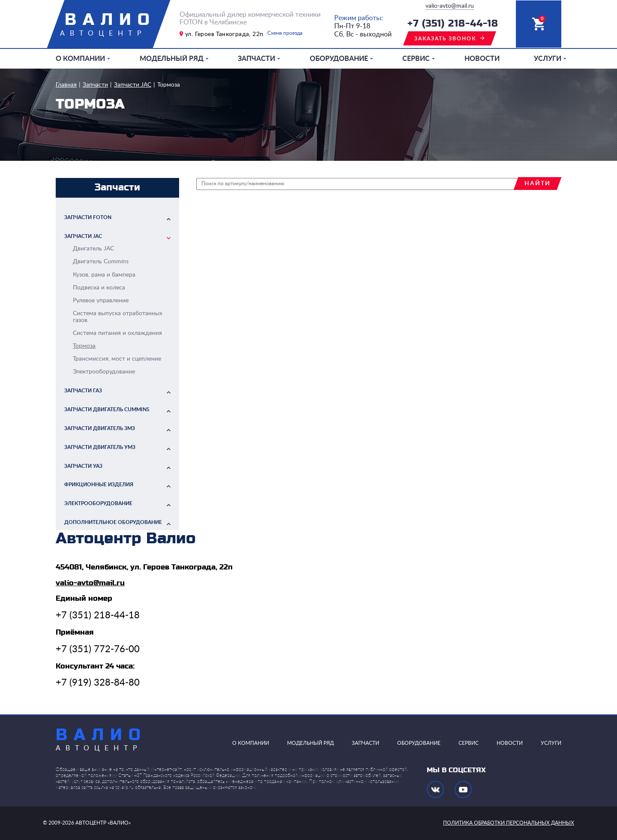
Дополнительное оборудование (113, 522)
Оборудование (339, 59)
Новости (482, 59)
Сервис (416, 59)
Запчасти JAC (133, 85)
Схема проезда (285, 33)
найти (538, 184)
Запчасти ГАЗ (83, 391)
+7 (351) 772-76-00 (98, 649)
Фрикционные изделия (99, 485)
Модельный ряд (172, 59)
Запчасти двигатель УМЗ (100, 447)
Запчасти (256, 59)
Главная (66, 85)
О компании (80, 59)
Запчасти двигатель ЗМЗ (100, 428)
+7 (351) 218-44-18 (453, 24)
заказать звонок (445, 39)
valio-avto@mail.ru (450, 6)
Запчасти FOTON (88, 217)
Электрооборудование (98, 503)
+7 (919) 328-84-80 (98, 683)
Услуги (548, 59)
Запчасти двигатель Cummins (107, 409)
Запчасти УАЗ (83, 466)
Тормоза (169, 85)
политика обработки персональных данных (509, 823)
